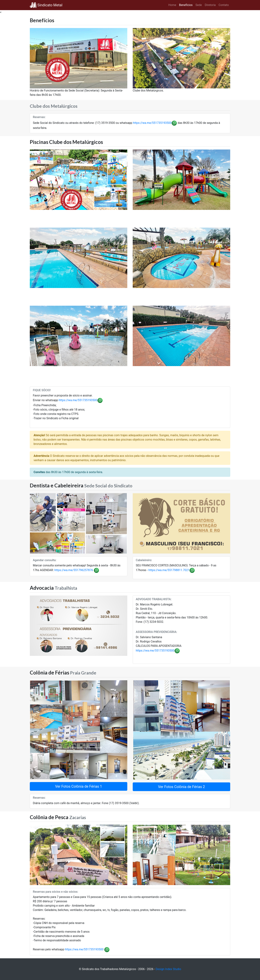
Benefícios (186, 5)
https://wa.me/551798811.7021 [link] (169, 570)
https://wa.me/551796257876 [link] (74, 570)
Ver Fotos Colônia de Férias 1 (79, 786)
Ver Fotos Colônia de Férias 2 (181, 787)
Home (172, 5)
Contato (224, 5)
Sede (199, 5)
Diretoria (210, 5)
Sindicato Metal (46, 5)
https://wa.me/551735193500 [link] (152, 123)
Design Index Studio (168, 969)
